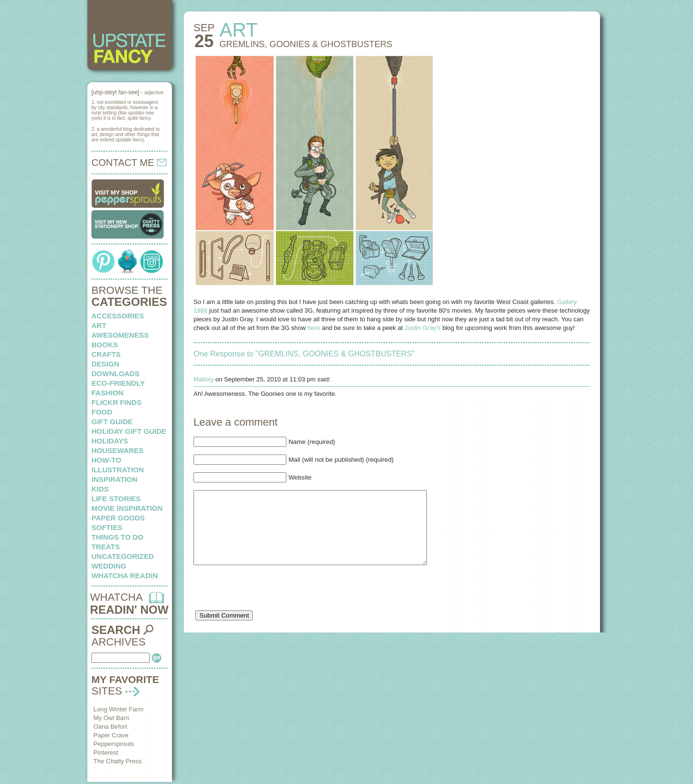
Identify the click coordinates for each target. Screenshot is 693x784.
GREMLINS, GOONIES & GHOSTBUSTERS (306, 44)
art (99, 325)
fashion (108, 393)
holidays (110, 441)
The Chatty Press (117, 761)
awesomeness (120, 335)
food (102, 412)
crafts (106, 354)
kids (100, 489)
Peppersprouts (114, 744)
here (314, 328)
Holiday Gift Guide (129, 431)
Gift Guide (112, 422)
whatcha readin (124, 575)
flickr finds (116, 402)
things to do (117, 537)
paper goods (118, 518)
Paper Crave (111, 735)
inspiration (115, 479)
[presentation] (267, 606)
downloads (115, 373)
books (105, 345)
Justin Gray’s (423, 328)
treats (106, 547)
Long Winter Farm (118, 709)
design (105, 364)
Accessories (118, 316)
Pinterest (106, 752)
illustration (118, 470)
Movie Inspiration (127, 508)
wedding (109, 566)
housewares (117, 450)
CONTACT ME (129, 163)
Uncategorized (123, 556)
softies (107, 527)
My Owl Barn (111, 718)
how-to (106, 460)
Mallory (204, 379)
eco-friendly (118, 383)
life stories (116, 499)
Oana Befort (110, 727)
